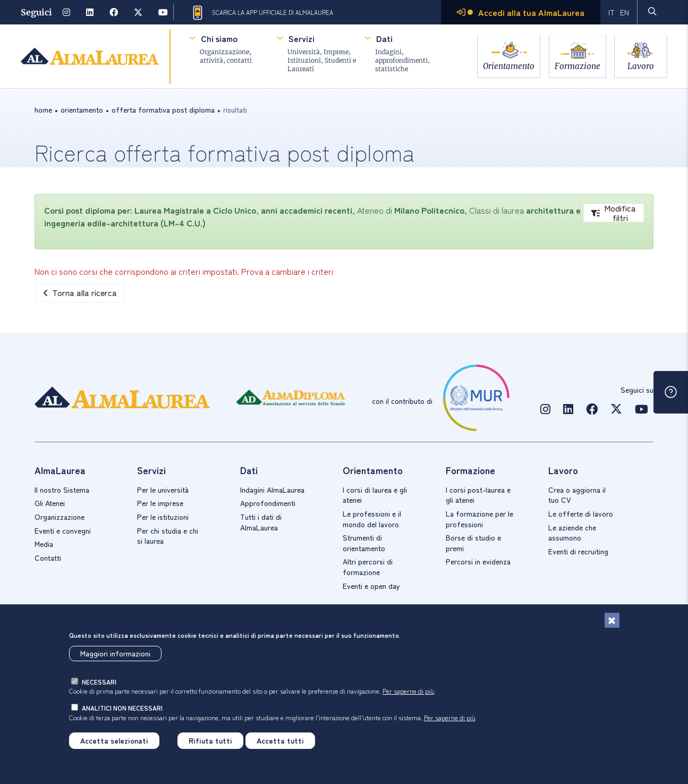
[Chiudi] (612, 620)
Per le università (163, 490)
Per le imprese (160, 503)
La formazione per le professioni (479, 519)
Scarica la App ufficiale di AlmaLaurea (262, 13)
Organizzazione (60, 517)
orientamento (82, 109)
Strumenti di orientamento (364, 543)
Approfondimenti (268, 503)
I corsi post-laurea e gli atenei (478, 495)
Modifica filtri (614, 213)
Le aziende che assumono (572, 533)
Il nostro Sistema (62, 490)
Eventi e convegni (63, 530)
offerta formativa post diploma (163, 109)
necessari (99, 682)
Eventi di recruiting (578, 551)
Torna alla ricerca (80, 292)
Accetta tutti (280, 740)
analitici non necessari (122, 708)
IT (611, 12)
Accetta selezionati (114, 740)
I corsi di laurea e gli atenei (375, 495)
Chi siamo (219, 38)
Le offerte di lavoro (581, 513)
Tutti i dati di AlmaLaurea (261, 522)
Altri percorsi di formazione (368, 567)
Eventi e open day (371, 586)
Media (44, 544)
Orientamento (504, 65)
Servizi (301, 38)
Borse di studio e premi (473, 543)
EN (625, 12)
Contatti (48, 558)
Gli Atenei (50, 503)
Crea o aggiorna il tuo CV (577, 495)
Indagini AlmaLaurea (272, 490)
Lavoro (641, 65)
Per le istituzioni (163, 517)
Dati (384, 38)
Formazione (575, 65)
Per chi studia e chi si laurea (168, 536)
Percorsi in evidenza (478, 561)
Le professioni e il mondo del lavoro (372, 519)
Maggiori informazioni (115, 653)
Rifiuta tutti (210, 740)
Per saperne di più (408, 691)
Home (43, 109)
